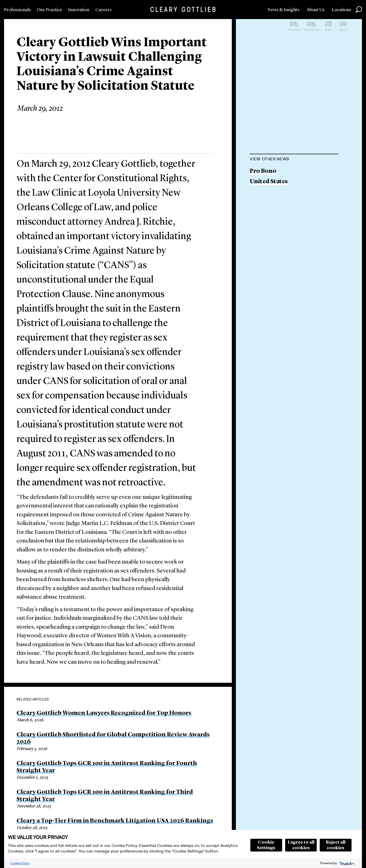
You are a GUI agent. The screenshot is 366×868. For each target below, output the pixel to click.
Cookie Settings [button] (266, 845)
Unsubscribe (312, 30)
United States (269, 182)
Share (343, 30)
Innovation (79, 10)
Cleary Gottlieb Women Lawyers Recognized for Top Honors (104, 713)
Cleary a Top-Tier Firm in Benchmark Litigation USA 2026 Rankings (115, 821)
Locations (341, 10)
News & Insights (284, 10)
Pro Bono (263, 171)
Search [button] (359, 10)
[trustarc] (347, 863)
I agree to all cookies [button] (301, 845)
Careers (103, 10)
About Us (316, 10)
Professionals (17, 10)
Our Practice (49, 10)
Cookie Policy (20, 863)
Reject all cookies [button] (336, 845)
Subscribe (294, 30)
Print (328, 30)
